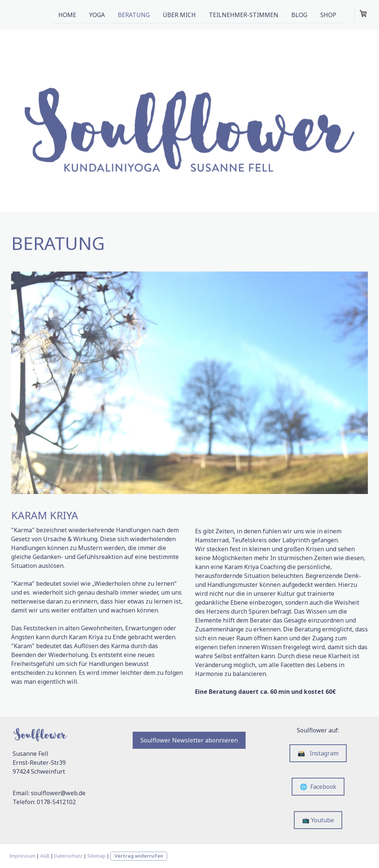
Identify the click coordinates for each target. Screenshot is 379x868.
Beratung (134, 14)
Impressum (22, 856)
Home (67, 14)
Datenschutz (68, 856)
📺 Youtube (318, 820)
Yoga (97, 14)
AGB (45, 856)
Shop (328, 14)
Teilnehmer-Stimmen (244, 14)
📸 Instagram (318, 753)
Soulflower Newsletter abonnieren (189, 740)
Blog (299, 14)
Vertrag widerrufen (139, 856)
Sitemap (96, 856)
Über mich (179, 14)
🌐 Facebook (318, 787)
